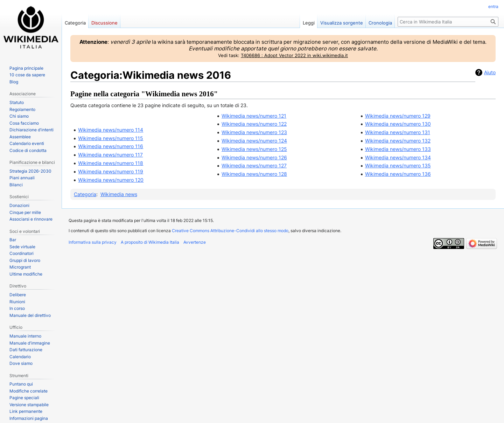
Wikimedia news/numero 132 (398, 141)
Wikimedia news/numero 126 (254, 157)
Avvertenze (195, 242)
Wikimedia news (119, 194)
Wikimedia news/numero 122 (254, 124)
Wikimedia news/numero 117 (110, 155)
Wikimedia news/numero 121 (254, 116)
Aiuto (490, 72)
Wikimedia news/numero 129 (398, 116)
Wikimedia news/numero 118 (111, 163)
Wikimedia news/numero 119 (111, 171)
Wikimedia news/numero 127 (254, 165)
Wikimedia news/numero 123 (254, 132)
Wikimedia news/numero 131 (398, 132)
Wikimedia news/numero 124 (254, 141)
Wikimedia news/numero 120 (111, 180)
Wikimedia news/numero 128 (254, 174)
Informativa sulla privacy (93, 242)
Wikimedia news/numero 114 (111, 130)
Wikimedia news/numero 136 (398, 174)
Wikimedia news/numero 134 (398, 157)
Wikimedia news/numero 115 (111, 138)
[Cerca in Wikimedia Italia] (448, 22)
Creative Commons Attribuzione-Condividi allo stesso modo (230, 231)
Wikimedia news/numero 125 (254, 149)
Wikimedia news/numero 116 (111, 146)
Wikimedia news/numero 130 (398, 124)
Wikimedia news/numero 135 (398, 165)
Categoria (85, 194)
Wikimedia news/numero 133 (398, 149)
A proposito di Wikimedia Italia (150, 242)
